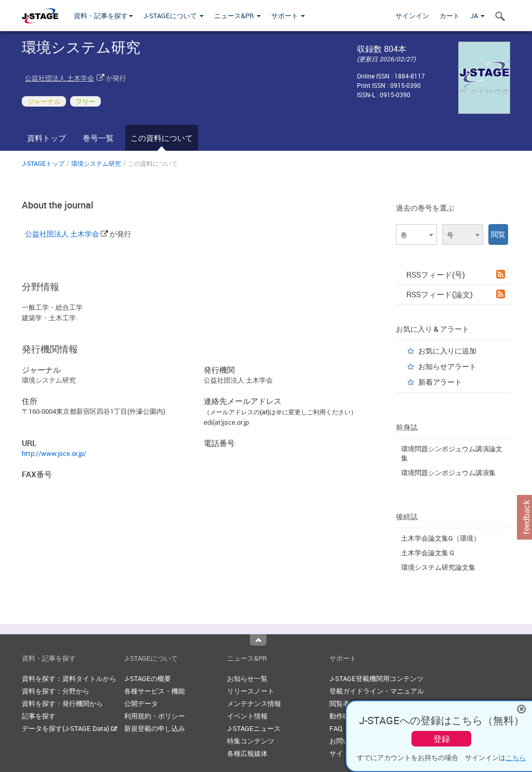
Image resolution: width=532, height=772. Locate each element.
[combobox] (416, 234)
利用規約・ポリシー (155, 716)
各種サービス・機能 (155, 691)
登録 (442, 739)
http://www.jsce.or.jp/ (54, 453)
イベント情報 (247, 716)
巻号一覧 (98, 138)
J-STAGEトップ (43, 163)
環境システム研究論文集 (438, 567)
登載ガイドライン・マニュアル (377, 691)
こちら (516, 757)
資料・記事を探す (103, 16)
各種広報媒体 (247, 753)
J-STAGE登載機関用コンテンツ (376, 678)
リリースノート (251, 691)
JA (477, 16)
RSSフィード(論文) (456, 294)
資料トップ (46, 138)
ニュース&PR (237, 16)
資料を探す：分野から (56, 691)
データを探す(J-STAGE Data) (70, 728)
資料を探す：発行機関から (62, 703)
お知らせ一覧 (247, 678)
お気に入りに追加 (447, 351)
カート (450, 16)
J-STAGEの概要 (148, 678)
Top (258, 640)
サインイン (412, 16)
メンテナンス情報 (254, 703)
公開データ (141, 703)
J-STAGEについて (174, 16)
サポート (288, 16)
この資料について (162, 138)
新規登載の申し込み (155, 728)
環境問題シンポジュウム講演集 (448, 473)
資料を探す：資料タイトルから (69, 678)
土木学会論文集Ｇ (428, 553)
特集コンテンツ (251, 741)
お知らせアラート (447, 366)
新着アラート (440, 382)
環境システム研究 (96, 163)
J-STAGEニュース (254, 728)
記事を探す (39, 716)
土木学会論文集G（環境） (441, 538)
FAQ (336, 728)
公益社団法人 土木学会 (59, 78)
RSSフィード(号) (456, 274)
